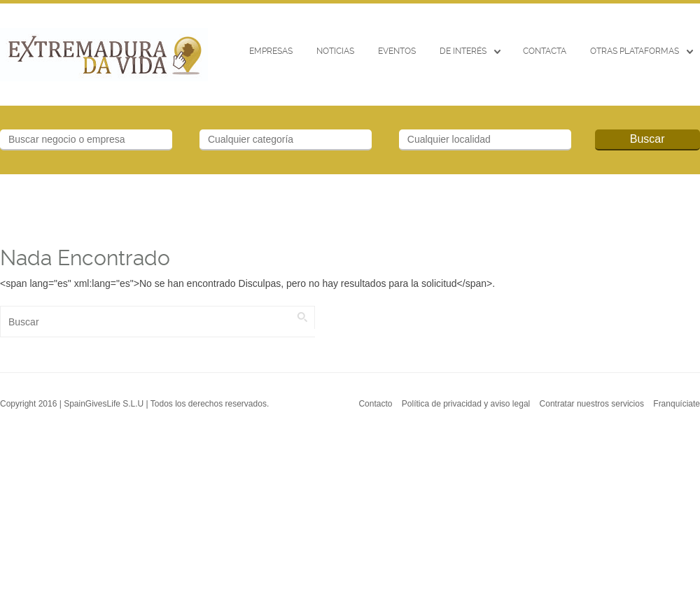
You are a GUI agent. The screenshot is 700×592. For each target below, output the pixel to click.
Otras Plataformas (635, 51)
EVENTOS (397, 51)
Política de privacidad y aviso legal (466, 404)
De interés (463, 51)
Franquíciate (677, 404)
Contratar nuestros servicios (592, 404)
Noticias (335, 51)
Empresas (271, 51)
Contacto (375, 404)
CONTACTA (545, 51)
